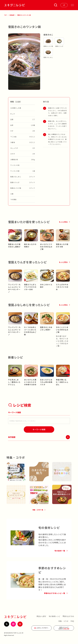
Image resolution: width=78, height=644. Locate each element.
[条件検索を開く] (56, 5)
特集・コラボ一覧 (38, 512)
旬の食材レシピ (54, 619)
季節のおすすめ (68, 619)
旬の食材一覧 (60, 554)
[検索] (39, 429)
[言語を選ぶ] (64, 5)
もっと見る (63, 222)
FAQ (72, 624)
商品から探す (41, 619)
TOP (5, 15)
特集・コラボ (63, 624)
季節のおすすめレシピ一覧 (55, 596)
